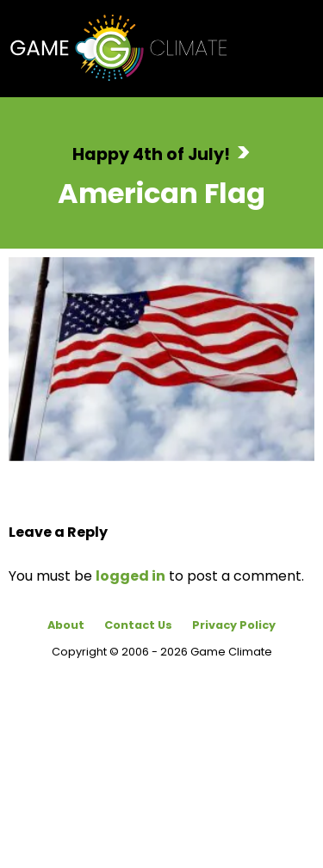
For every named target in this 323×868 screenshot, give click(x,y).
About (66, 625)
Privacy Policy (234, 625)
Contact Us (138, 625)
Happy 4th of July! (151, 154)
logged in (130, 576)
